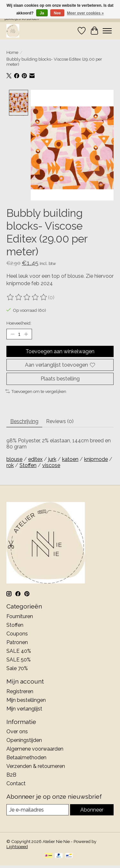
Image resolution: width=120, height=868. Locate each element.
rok (10, 465)
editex (35, 459)
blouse (14, 459)
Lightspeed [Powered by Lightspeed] (17, 846)
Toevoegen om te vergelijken (36, 390)
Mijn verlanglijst (24, 708)
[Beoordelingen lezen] (27, 297)
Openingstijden (24, 740)
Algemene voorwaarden (35, 748)
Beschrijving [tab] (24, 421)
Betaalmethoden (26, 757)
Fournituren (20, 615)
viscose (51, 465)
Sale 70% (17, 667)
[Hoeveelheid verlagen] (12, 333)
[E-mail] (38, 809)
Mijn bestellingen (26, 699)
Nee (57, 13)
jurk (52, 459)
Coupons (17, 633)
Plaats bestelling (60, 378)
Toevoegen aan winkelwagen (60, 351)
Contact (16, 783)
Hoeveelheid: (19, 322)
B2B (11, 774)
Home (12, 52)
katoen (70, 459)
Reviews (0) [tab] (60, 421)
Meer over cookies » (85, 13)
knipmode (96, 459)
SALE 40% (19, 650)
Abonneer (92, 809)
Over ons (17, 731)
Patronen (17, 641)
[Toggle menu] (107, 31)
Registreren (20, 690)
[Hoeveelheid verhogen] (26, 333)
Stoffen (28, 465)
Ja (42, 13)
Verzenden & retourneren (36, 766)
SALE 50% (19, 659)
